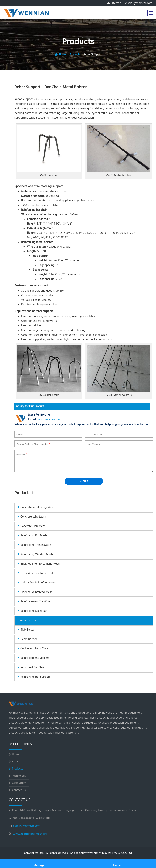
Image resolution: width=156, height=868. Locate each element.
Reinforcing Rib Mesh (34, 536)
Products (75, 55)
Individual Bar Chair (33, 667)
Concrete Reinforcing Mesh (37, 507)
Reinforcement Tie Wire (35, 602)
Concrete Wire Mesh (33, 517)
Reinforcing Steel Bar (34, 611)
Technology (19, 776)
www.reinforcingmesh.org (30, 834)
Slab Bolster (28, 630)
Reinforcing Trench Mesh (36, 545)
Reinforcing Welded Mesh (37, 554)
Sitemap (116, 3)
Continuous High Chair (34, 649)
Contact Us (19, 790)
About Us (18, 762)
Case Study (19, 783)
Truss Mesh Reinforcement (37, 573)
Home (63, 55)
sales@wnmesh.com (140, 3)
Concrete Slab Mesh (33, 526)
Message (39, 864)
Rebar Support (29, 620)
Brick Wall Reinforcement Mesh (40, 564)
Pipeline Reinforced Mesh (36, 592)
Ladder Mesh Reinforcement (38, 583)
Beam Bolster (29, 639)
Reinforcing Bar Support (35, 677)
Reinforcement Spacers (35, 658)
